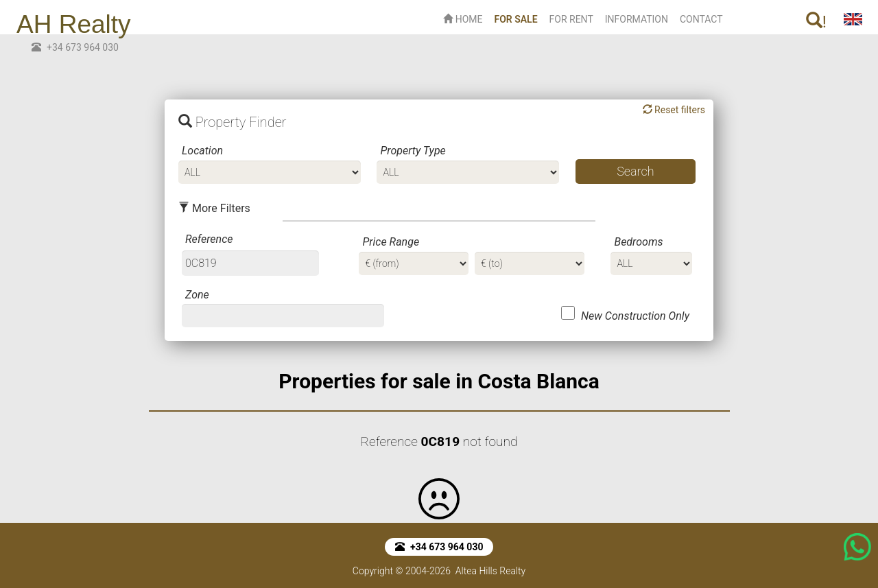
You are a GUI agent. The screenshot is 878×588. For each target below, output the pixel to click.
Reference (209, 239)
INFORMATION (637, 19)
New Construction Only (635, 316)
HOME (463, 19)
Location (202, 151)
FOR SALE (518, 18)
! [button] (816, 22)
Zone (197, 295)
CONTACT (701, 19)
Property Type (413, 151)
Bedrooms (638, 242)
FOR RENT (571, 19)
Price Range (391, 242)
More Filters (214, 208)
